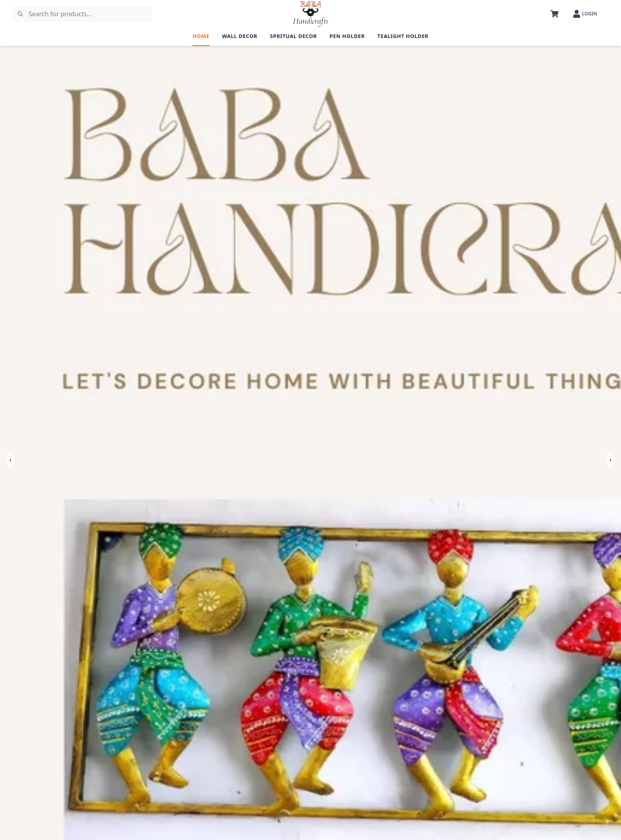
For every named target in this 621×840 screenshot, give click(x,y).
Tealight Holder (403, 36)
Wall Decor (240, 36)
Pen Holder (347, 36)
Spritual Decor (293, 36)
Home (201, 36)
